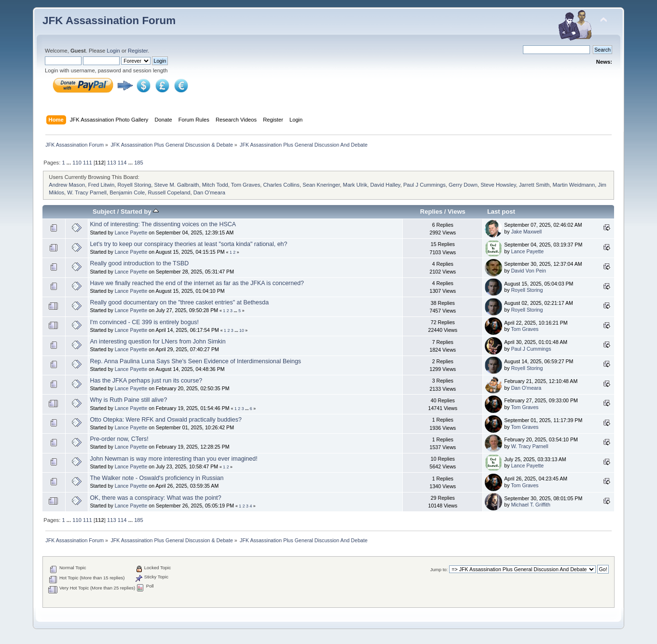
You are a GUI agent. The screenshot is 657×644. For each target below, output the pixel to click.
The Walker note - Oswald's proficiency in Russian (157, 478)
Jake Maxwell (526, 232)
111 (88, 163)
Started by (140, 212)
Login (113, 51)
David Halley (385, 185)
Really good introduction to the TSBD (139, 263)
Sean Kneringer (321, 185)
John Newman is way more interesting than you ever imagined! (173, 459)
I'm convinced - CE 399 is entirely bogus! (144, 322)
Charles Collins (281, 185)
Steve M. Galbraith (177, 185)
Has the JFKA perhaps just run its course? (146, 381)
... (69, 163)
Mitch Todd (215, 185)
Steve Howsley (498, 185)
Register (138, 51)
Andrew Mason (67, 185)
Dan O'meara (209, 192)
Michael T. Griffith (530, 505)
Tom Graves (246, 185)
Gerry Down (463, 185)
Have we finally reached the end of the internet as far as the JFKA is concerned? (197, 283)
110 (77, 163)
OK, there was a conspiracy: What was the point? (155, 498)
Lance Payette (131, 233)
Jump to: (439, 569)
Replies (431, 212)
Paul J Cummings (424, 185)
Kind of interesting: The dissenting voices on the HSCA (163, 224)
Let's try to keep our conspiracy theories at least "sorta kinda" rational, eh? (188, 244)
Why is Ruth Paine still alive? (128, 400)
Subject (104, 212)
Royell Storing (135, 185)
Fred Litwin (101, 185)
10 (242, 330)
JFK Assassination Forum (109, 21)
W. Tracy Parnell (87, 192)
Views (457, 212)
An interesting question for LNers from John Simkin (157, 342)
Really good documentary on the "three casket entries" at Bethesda (179, 302)
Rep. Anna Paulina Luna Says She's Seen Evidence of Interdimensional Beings (195, 361)
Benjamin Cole (127, 192)
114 (122, 163)
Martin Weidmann (574, 185)
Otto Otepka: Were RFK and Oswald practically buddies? (165, 420)
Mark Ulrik (355, 185)
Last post (501, 212)
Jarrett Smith (534, 185)
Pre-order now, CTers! (119, 439)
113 (112, 163)
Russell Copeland (169, 192)
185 (139, 163)
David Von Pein (528, 271)
